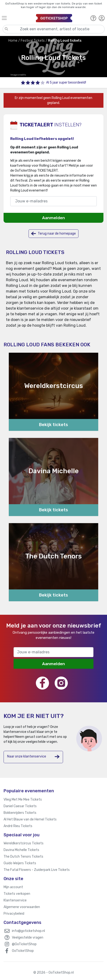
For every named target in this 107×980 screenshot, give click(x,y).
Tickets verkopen (17, 894)
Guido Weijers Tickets (20, 863)
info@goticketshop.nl (28, 931)
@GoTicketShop (24, 944)
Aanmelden (53, 218)
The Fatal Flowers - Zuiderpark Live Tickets (37, 870)
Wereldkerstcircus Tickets (24, 843)
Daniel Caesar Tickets (20, 806)
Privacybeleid (14, 914)
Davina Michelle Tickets (21, 850)
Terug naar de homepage (53, 234)
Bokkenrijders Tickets (20, 813)
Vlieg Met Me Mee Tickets (23, 800)
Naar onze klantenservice (33, 757)
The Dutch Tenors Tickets (23, 857)
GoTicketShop (23, 951)
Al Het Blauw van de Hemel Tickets (30, 819)
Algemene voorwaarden (22, 907)
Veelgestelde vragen (28, 938)
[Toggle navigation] (17, 18)
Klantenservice (15, 900)
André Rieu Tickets (18, 826)
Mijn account (13, 887)
